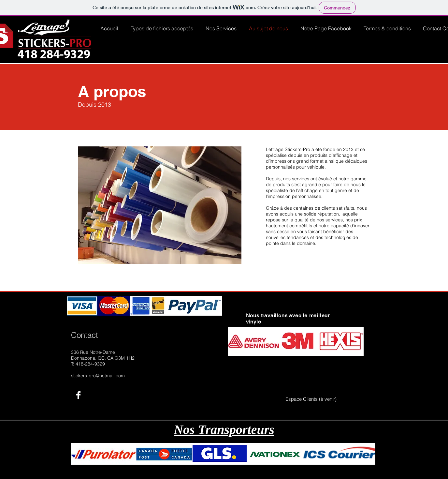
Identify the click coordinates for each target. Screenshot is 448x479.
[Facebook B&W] (78, 395)
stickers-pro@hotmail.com (98, 376)
